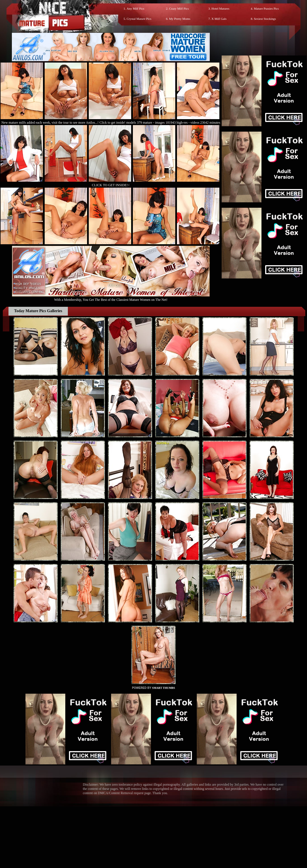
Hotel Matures (220, 8)
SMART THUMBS (164, 688)
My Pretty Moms (180, 19)
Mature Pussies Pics (266, 8)
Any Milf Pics (135, 8)
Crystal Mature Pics (139, 19)
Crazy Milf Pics (179, 8)
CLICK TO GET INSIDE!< (111, 185)
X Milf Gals (219, 19)
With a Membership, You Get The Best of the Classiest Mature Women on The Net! (111, 298)
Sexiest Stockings (265, 19)
